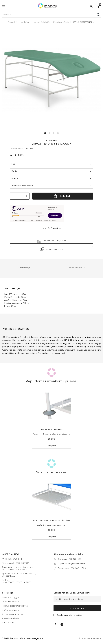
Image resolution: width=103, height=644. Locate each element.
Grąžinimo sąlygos (10, 610)
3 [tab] (54, 133)
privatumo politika (74, 615)
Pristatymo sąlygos (11, 598)
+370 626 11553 (75, 559)
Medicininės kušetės (41, 22)
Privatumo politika (10, 602)
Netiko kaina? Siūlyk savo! (54, 241)
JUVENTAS (51, 140)
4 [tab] (58, 133)
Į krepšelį (65, 196)
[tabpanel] (51, 80)
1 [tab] (45, 133)
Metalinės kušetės (61, 22)
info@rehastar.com (77, 564)
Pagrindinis (13, 22)
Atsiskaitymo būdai (10, 618)
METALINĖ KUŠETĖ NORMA (84, 22)
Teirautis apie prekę (54, 249)
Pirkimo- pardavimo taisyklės (15, 606)
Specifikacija (24, 268)
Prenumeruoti (78, 608)
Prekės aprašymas (76, 268)
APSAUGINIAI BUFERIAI (52, 430)
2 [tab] (49, 133)
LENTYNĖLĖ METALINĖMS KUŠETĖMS (52, 521)
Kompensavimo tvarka (12, 614)
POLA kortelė (8, 623)
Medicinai (25, 22)
